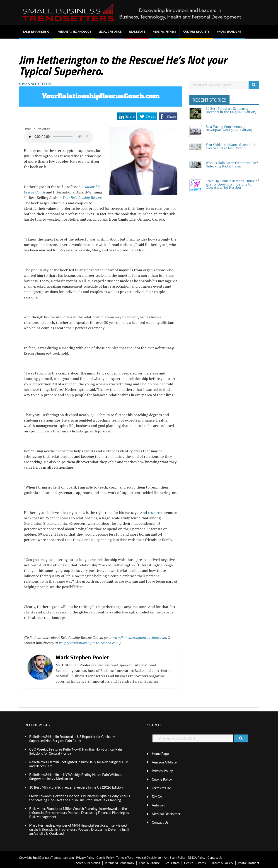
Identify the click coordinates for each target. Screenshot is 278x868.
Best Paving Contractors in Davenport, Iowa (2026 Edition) (229, 128)
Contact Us (160, 822)
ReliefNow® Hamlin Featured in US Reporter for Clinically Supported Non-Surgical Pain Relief (72, 739)
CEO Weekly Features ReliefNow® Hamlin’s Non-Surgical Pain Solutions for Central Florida (76, 751)
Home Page (160, 754)
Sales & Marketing (36, 32)
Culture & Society (196, 32)
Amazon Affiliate (164, 762)
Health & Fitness (164, 32)
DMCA (157, 796)
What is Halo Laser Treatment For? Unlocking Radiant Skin (232, 164)
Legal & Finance (110, 32)
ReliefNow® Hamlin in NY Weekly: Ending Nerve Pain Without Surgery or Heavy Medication (76, 777)
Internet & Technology (74, 32)
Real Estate (137, 32)
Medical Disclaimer (166, 814)
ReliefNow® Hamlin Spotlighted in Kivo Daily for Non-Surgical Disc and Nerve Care (79, 764)
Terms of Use (161, 788)
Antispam (159, 805)
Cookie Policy (162, 779)
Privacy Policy (162, 771)
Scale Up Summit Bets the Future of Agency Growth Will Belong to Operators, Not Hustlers (232, 184)
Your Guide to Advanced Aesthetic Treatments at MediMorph (231, 146)
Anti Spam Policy (175, 858)
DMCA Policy (197, 858)
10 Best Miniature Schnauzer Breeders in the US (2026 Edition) (231, 110)
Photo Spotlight (229, 32)
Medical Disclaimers (149, 858)
